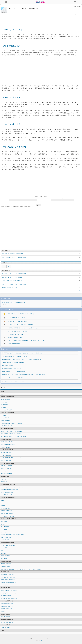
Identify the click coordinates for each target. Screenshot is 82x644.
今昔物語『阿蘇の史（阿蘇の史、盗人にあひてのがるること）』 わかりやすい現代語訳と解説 (22, 353)
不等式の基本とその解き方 (14, 344)
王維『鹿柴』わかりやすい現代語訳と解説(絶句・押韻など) (21, 314)
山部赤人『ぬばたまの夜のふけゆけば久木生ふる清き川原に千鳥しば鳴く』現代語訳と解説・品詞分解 (24, 375)
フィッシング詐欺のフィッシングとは (16, 318)
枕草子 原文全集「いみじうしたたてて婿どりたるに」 (14, 372)
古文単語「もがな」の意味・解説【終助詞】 (18, 321)
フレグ (9, 266)
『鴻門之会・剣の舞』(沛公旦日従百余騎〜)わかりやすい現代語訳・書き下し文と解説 (27, 340)
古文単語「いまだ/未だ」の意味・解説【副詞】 (12, 369)
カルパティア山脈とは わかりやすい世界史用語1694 (14, 378)
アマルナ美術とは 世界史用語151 (16, 334)
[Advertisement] (41, 20)
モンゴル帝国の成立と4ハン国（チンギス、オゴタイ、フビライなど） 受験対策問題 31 (21, 359)
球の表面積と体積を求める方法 (15, 337)
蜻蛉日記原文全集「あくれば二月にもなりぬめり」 (13, 381)
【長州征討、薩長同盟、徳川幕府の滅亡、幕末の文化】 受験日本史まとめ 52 (25, 328)
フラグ (4, 266)
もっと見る (78, 291)
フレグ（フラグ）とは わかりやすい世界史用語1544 (36, 304)
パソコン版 (44, 640)
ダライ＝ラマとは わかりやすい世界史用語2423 (19, 331)
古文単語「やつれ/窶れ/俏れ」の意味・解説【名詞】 (13, 362)
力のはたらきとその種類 (7, 365)
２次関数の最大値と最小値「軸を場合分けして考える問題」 (15, 356)
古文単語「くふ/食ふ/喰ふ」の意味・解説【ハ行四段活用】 (21, 325)
